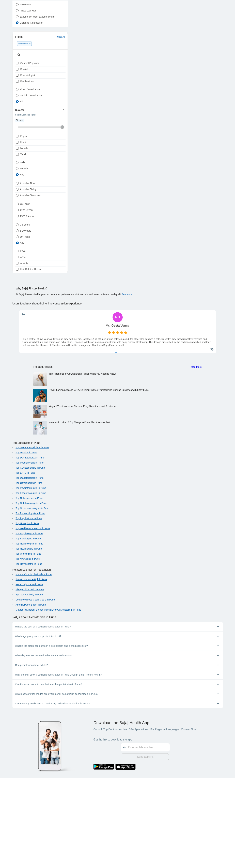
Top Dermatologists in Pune (30, 549)
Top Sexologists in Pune (28, 630)
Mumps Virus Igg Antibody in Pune (34, 666)
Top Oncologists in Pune (28, 645)
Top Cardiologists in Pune (29, 574)
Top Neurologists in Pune (29, 640)
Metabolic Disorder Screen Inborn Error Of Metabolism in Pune (48, 701)
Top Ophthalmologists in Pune (31, 594)
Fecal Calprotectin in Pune (29, 676)
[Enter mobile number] (149, 836)
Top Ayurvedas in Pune (28, 650)
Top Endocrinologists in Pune (31, 584)
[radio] (17, 13)
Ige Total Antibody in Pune (29, 686)
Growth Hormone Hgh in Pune (32, 671)
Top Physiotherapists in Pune (31, 579)
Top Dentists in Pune (26, 544)
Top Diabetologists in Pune (30, 569)
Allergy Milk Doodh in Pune (30, 681)
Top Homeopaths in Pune (29, 655)
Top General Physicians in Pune (32, 539)
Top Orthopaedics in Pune (29, 589)
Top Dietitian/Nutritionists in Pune (33, 620)
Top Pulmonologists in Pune (30, 605)
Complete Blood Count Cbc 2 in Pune (35, 691)
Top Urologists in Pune (27, 615)
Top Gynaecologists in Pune (30, 559)
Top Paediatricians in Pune (30, 554)
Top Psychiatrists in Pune (29, 610)
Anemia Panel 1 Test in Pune (31, 696)
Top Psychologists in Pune (29, 625)
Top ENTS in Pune (25, 564)
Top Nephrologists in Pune (29, 635)
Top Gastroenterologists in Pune (32, 599)
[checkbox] (17, 81)
